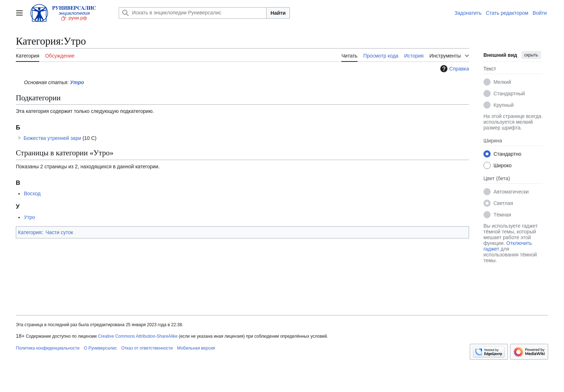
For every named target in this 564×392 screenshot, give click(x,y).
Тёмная (502, 215)
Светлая (503, 203)
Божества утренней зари (52, 138)
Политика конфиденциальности (48, 348)
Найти (278, 13)
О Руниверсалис (100, 348)
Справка (454, 69)
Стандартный (509, 94)
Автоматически (511, 192)
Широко (502, 165)
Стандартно (507, 154)
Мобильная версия (196, 348)
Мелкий (502, 82)
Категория (30, 232)
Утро (77, 82)
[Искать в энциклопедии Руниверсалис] (193, 13)
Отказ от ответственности (147, 348)
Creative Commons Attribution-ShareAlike (138, 336)
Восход (32, 193)
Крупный (504, 105)
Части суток (59, 232)
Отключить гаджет (508, 246)
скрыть (531, 55)
